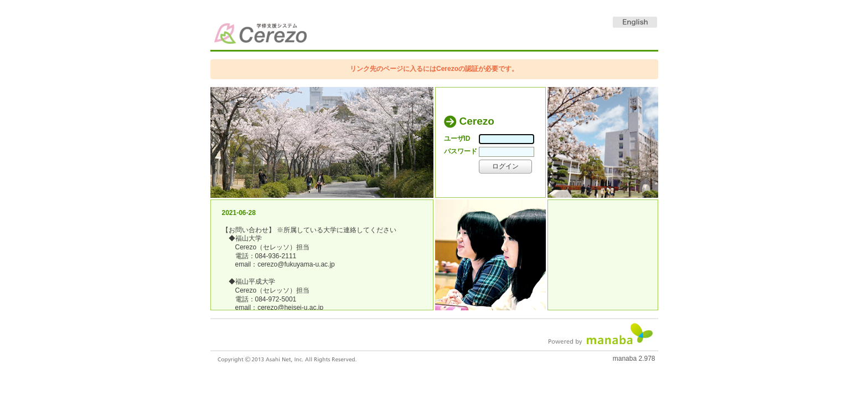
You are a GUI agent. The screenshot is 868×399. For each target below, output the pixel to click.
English (635, 22)
